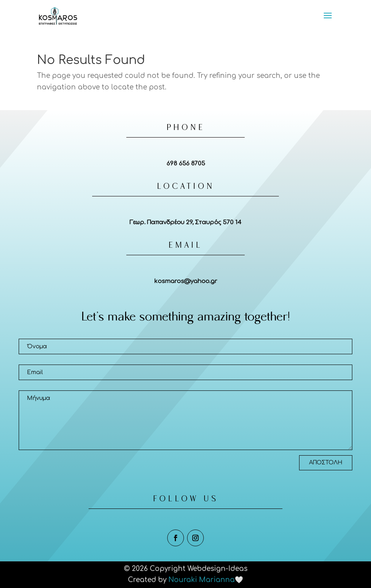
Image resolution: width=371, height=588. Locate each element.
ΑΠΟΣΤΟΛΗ (326, 463)
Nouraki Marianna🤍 (206, 580)
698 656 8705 (186, 164)
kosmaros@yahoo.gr (186, 281)
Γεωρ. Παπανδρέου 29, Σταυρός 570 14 (185, 222)
